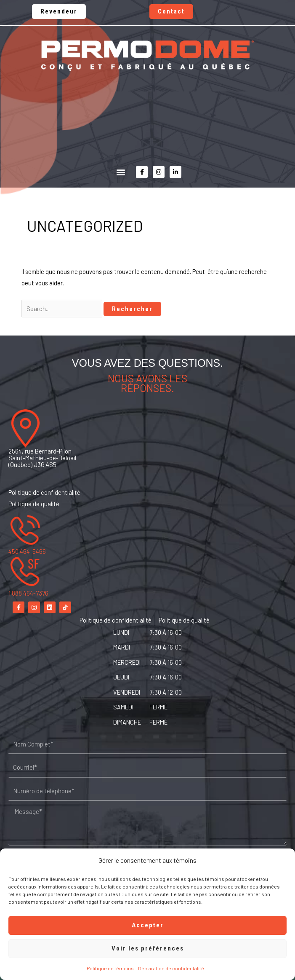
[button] (121, 172)
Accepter (148, 925)
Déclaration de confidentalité (171, 968)
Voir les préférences (148, 948)
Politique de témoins (110, 968)
